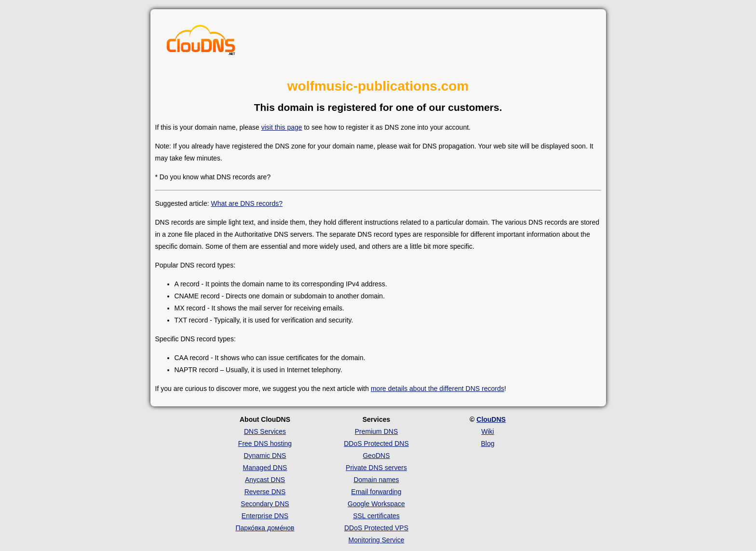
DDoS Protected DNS (376, 443)
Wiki (487, 431)
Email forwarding (376, 492)
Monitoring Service (377, 540)
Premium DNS (376, 431)
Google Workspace (376, 504)
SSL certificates (376, 516)
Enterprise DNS (265, 516)
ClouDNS (491, 419)
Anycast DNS (265, 480)
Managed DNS (265, 468)
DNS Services (265, 431)
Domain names (376, 480)
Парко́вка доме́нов (265, 528)
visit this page (282, 127)
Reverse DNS (265, 492)
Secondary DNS (265, 504)
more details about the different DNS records (438, 389)
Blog (487, 443)
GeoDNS (376, 456)
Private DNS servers (376, 468)
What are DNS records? (247, 203)
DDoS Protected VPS (376, 528)
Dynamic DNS (265, 456)
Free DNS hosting (265, 443)
